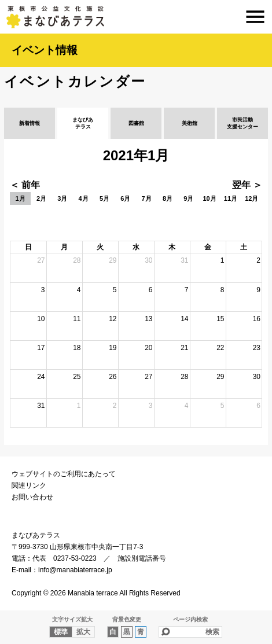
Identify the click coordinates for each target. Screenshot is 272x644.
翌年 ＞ (247, 185)
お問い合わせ (32, 497)
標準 (61, 632)
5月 (104, 198)
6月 (125, 198)
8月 (168, 198)
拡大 (83, 632)
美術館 (190, 123)
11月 (231, 198)
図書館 (136, 123)
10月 (209, 198)
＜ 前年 (25, 185)
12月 (251, 198)
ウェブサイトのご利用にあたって (64, 474)
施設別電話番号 (142, 558)
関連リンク (29, 485)
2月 (41, 198)
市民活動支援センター (242, 123)
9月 (188, 198)
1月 (21, 198)
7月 (147, 198)
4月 (84, 198)
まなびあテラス (136, 17)
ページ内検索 (190, 619)
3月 (62, 198)
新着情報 (30, 123)
